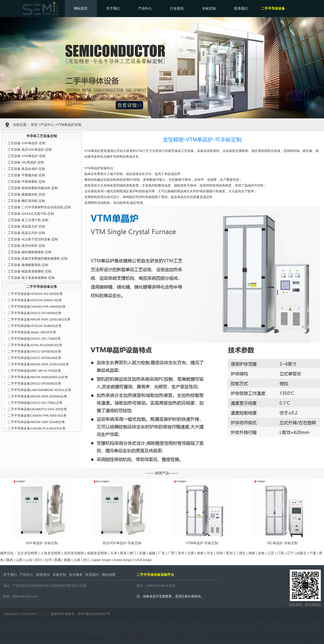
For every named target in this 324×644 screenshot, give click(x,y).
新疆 (67, 560)
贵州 (181, 553)
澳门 (133, 553)
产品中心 (145, 8)
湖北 (242, 553)
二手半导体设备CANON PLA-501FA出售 (36, 428)
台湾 (48, 560)
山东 (29, 560)
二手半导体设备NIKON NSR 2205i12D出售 (38, 364)
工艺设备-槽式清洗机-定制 (26, 201)
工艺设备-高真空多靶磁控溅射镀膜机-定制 (38, 258)
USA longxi (143, 560)
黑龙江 (231, 553)
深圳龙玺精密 (74, 553)
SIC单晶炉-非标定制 (282, 543)
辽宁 (290, 553)
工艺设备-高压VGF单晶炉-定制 (30, 149)
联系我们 (241, 8)
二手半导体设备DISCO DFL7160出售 (34, 339)
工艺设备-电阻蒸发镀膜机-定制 (30, 271)
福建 (152, 553)
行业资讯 (177, 8)
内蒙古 (301, 553)
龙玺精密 (44, 614)
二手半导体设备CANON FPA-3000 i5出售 (37, 415)
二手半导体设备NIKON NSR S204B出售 (36, 422)
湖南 (252, 553)
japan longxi (102, 560)
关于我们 (113, 8)
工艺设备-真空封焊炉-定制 (26, 246)
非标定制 (209, 8)
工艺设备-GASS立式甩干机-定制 (31, 214)
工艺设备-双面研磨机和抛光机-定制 (33, 188)
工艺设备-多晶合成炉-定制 (26, 169)
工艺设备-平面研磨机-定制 (26, 182)
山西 (19, 560)
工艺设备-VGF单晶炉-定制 (26, 143)
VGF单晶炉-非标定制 (42, 543)
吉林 (261, 553)
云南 (77, 560)
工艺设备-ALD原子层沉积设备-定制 (33, 239)
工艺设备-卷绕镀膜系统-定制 (28, 265)
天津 (114, 553)
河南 (219, 553)
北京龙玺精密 (27, 553)
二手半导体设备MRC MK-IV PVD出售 (34, 371)
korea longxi (123, 560)
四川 (38, 560)
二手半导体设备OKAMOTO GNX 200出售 (37, 409)
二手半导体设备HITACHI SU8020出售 (35, 326)
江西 (280, 553)
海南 (200, 553)
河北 (210, 553)
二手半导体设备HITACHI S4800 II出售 (35, 300)
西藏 (58, 560)
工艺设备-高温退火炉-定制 (26, 226)
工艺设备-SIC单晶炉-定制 (26, 162)
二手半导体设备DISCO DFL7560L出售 (35, 403)
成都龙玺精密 (97, 553)
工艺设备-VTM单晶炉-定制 (27, 156)
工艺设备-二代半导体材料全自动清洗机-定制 (39, 207)
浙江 (86, 560)
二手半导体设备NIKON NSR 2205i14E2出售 (39, 319)
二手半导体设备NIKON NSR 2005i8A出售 (37, 396)
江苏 (271, 553)
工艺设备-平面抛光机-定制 (26, 175)
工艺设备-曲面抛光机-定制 (26, 194)
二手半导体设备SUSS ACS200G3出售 (35, 345)
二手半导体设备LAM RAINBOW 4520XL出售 (39, 390)
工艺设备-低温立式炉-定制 (26, 233)
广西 (171, 553)
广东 (162, 553)
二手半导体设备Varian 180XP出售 (32, 332)
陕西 (10, 560)
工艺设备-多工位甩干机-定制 (28, 220)
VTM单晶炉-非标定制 (202, 543)
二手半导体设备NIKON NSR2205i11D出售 (38, 377)
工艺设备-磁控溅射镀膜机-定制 (30, 252)
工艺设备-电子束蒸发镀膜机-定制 (31, 278)
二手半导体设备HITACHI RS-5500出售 (35, 294)
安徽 (142, 553)
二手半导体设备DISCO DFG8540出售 (35, 313)
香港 (123, 553)
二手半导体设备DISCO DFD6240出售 (34, 358)
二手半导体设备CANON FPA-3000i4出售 (37, 307)
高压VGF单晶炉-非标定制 (122, 543)
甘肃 (191, 553)
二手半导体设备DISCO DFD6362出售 (34, 351)
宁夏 (313, 553)
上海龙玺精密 (51, 553)
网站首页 (81, 8)
